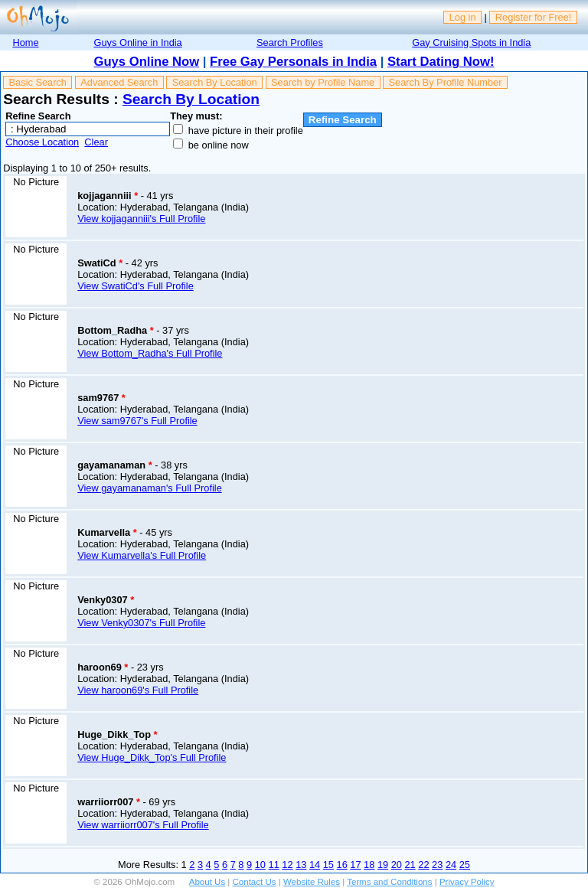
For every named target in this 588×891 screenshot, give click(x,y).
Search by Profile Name (323, 82)
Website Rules (312, 882)
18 (369, 865)
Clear (96, 142)
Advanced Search (119, 82)
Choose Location (42, 142)
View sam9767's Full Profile (137, 421)
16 (342, 865)
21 (410, 865)
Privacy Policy (467, 882)
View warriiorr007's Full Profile (143, 825)
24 (451, 865)
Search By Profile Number (446, 82)
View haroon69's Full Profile (138, 690)
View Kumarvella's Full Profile (142, 555)
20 (397, 865)
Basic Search (38, 82)
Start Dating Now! (441, 62)
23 (437, 865)
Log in (463, 17)
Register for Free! (534, 17)
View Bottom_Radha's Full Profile (150, 353)
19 (383, 865)
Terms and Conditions (389, 882)
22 (423, 865)
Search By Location (215, 82)
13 (301, 865)
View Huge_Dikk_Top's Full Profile (152, 757)
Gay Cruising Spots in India (471, 42)
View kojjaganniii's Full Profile (141, 219)
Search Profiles (290, 42)
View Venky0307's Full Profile (141, 623)
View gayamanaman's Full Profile (150, 488)
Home (25, 42)
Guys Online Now (147, 62)
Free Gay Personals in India (293, 62)
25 (465, 865)
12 (287, 865)
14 (315, 865)
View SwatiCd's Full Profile (136, 286)
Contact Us (255, 882)
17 (355, 865)
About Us (207, 882)
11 (274, 865)
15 (328, 865)
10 (260, 865)
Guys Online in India (138, 42)
